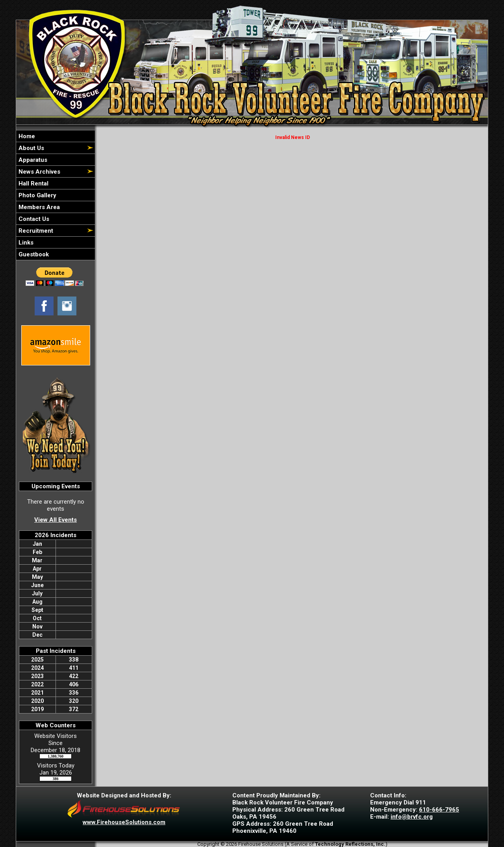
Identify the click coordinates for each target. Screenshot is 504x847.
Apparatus (32, 160)
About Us (31, 148)
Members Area (38, 207)
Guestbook (33, 254)
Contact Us (33, 219)
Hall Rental (33, 183)
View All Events (56, 520)
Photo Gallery (37, 195)
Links (25, 243)
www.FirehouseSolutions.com (124, 822)
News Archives (39, 172)
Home (26, 136)
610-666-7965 (439, 810)
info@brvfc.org (412, 817)
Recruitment (35, 231)
